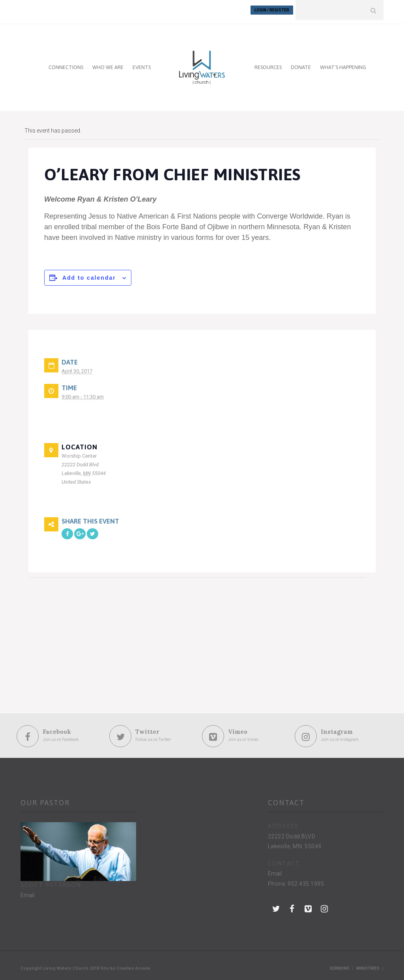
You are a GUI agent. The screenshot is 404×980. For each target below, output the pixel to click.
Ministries (368, 965)
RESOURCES (268, 64)
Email (27, 892)
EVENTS (142, 64)
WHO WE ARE (108, 64)
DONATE (301, 64)
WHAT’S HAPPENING (343, 64)
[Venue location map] (70, 628)
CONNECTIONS (66, 64)
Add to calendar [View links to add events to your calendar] (89, 274)
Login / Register (272, 10)
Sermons (339, 965)
